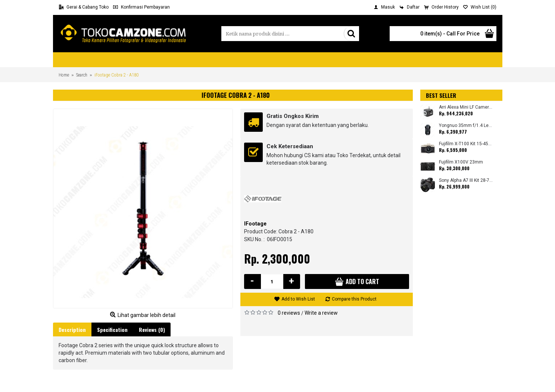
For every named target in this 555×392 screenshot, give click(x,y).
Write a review (321, 313)
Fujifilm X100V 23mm (461, 162)
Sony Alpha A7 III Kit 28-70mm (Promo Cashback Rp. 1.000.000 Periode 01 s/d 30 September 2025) (466, 181)
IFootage (255, 224)
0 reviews (289, 313)
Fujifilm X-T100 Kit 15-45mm (466, 144)
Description (72, 329)
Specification (112, 329)
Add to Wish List (298, 299)
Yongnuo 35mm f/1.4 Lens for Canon (466, 126)
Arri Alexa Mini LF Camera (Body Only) (466, 107)
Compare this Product (354, 299)
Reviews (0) (152, 329)
